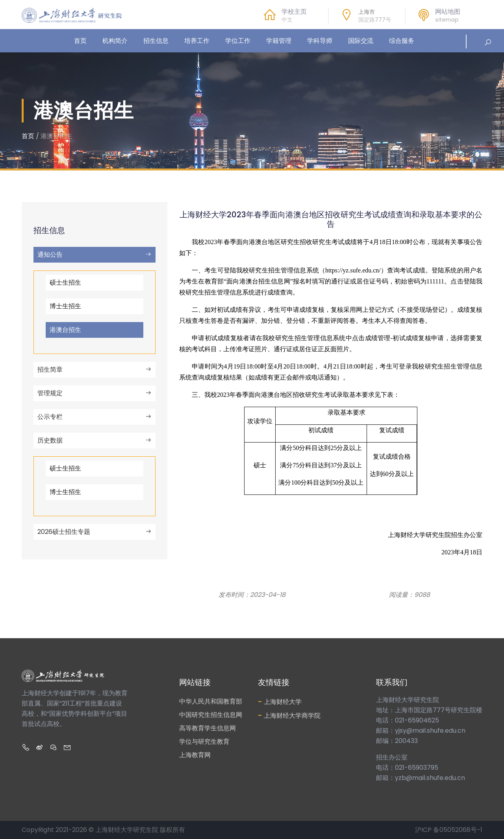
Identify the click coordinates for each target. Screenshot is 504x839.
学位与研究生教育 (204, 742)
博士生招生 (65, 306)
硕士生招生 (65, 282)
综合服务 (402, 41)
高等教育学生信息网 (208, 728)
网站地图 (448, 12)
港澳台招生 (65, 330)
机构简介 (115, 41)
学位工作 (238, 41)
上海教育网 (195, 755)
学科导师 (320, 41)
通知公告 (94, 255)
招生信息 (156, 41)
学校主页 (294, 12)
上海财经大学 (280, 701)
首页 (80, 41)
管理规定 (94, 393)
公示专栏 (94, 417)
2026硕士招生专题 (94, 532)
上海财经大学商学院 (289, 715)
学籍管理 (279, 41)
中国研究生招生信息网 (211, 715)
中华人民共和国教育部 (211, 701)
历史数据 (94, 440)
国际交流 (361, 41)
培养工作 (197, 41)
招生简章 (94, 369)
